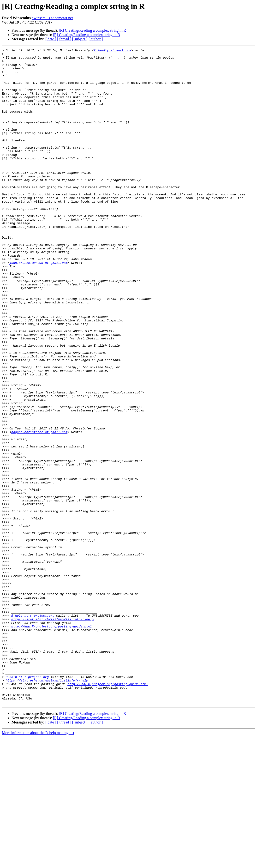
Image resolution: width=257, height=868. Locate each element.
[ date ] (51, 39)
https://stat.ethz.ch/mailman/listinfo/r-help (52, 734)
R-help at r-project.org (33, 729)
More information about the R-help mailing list (38, 864)
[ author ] (96, 39)
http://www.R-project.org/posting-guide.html (51, 742)
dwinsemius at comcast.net (52, 18)
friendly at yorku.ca (112, 51)
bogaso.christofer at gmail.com (39, 509)
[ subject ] (80, 39)
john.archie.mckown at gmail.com (38, 306)
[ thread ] (64, 39)
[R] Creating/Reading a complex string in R (92, 30)
